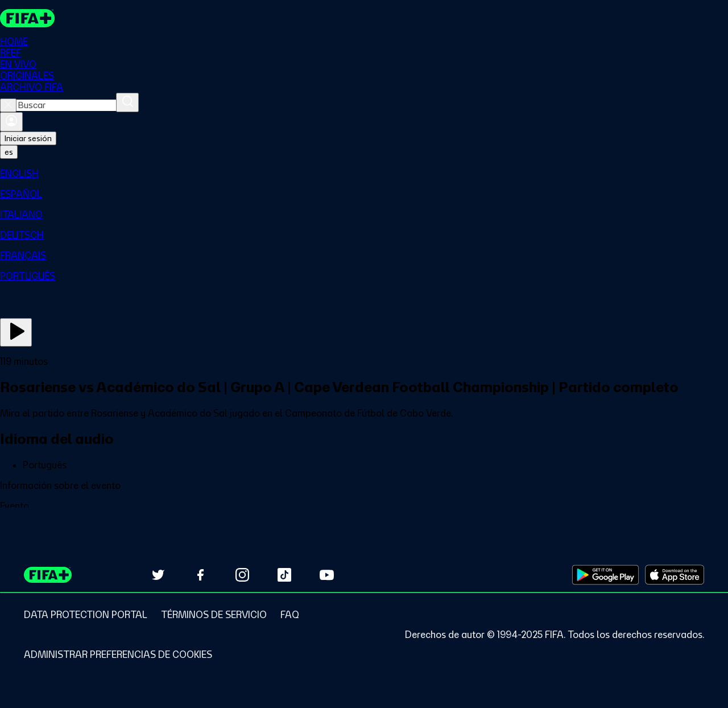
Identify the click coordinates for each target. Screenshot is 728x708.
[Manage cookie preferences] (118, 655)
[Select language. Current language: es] (9, 153)
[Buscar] (127, 103)
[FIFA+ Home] (28, 18)
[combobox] (66, 106)
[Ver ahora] (16, 333)
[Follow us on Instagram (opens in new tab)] (242, 575)
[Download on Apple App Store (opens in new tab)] (675, 575)
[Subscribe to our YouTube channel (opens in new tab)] (326, 575)
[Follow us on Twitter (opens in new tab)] (158, 575)
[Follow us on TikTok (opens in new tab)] (284, 575)
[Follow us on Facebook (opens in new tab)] (200, 575)
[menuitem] (364, 174)
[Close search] (8, 106)
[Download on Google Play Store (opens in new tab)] (605, 575)
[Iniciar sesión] (11, 122)
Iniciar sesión (28, 139)
